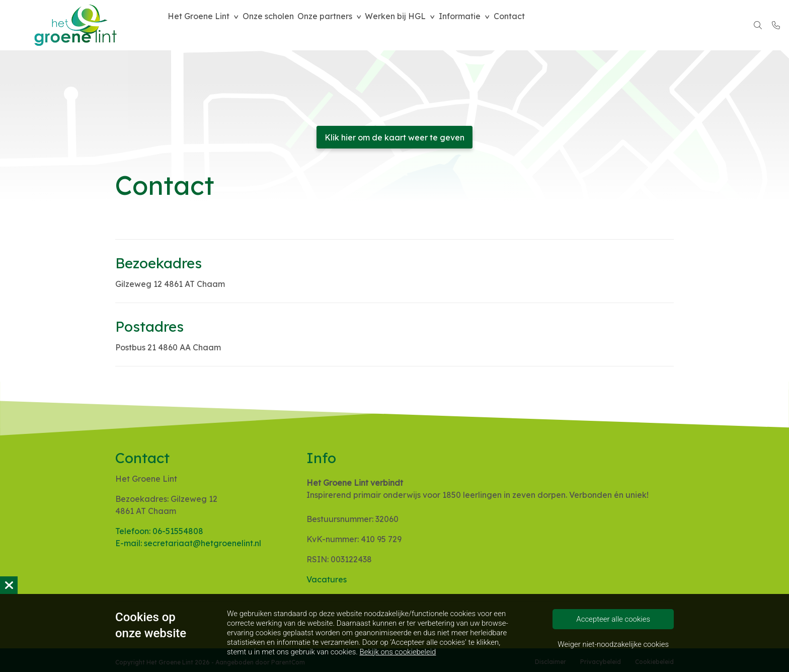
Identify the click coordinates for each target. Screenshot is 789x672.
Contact (545, 25)
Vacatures (327, 579)
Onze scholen (278, 25)
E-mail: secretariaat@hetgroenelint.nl (188, 543)
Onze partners (341, 25)
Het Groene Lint (202, 25)
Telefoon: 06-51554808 (159, 531)
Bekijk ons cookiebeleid (398, 652)
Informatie (489, 25)
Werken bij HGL (418, 25)
